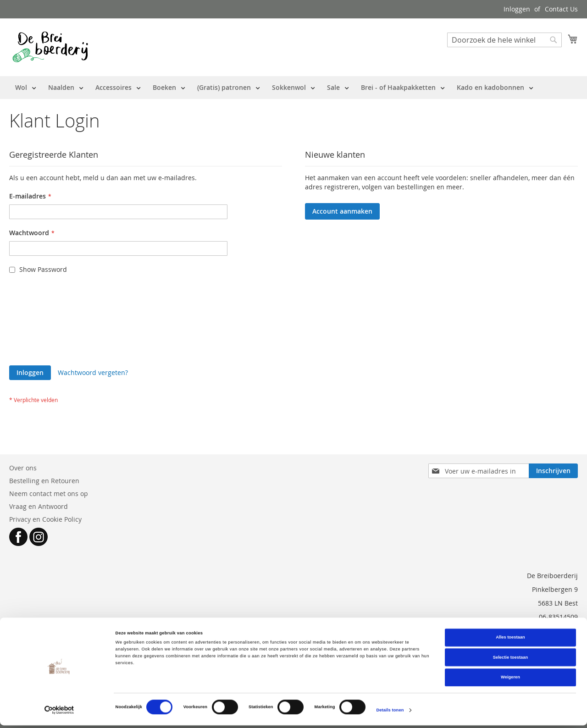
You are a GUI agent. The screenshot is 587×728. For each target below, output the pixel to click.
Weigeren (510, 680)
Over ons (23, 468)
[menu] (274, 88)
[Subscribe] (553, 471)
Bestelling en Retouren (44, 481)
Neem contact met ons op (49, 494)
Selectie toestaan (510, 660)
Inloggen (517, 9)
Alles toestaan (510, 640)
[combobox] (504, 40)
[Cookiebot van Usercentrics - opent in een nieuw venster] (59, 713)
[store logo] (50, 47)
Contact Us (561, 9)
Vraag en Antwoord (39, 506)
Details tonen (390, 713)
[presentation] (47, 316)
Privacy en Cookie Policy (45, 519)
